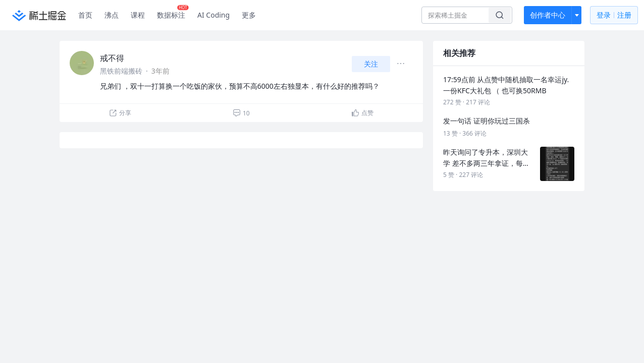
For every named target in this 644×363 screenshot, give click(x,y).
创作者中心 (548, 15)
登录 (614, 15)
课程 (138, 15)
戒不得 (112, 58)
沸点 (112, 15)
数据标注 (173, 13)
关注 (371, 64)
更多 (249, 15)
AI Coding (213, 15)
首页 (85, 15)
